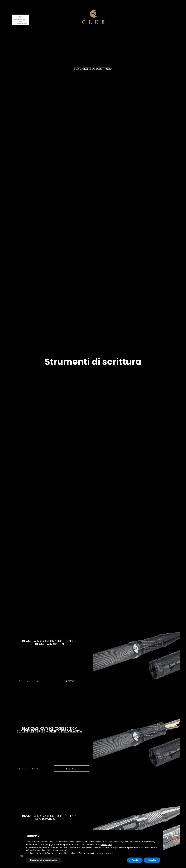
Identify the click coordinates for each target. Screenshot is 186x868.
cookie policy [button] (106, 845)
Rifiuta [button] (135, 860)
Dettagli (71, 681)
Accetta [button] (152, 860)
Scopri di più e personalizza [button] (44, 860)
